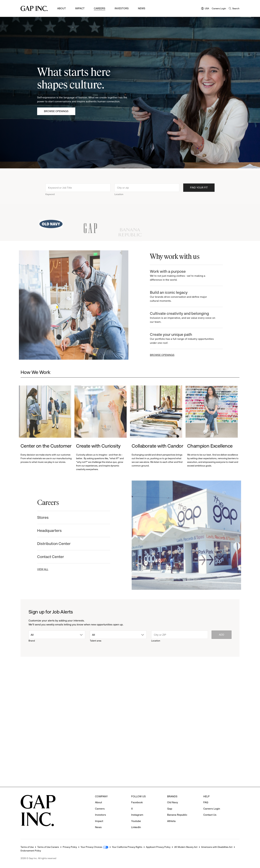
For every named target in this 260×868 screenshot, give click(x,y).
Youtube (136, 821)
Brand (32, 641)
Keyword (50, 198)
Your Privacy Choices (91, 847)
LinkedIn (136, 827)
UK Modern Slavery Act (186, 847)
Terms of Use (27, 847)
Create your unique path (187, 339)
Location (119, 198)
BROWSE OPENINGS (166, 355)
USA (205, 9)
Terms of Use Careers (48, 847)
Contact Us (210, 815)
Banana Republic (177, 815)
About (62, 8)
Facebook (137, 802)
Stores (39, 517)
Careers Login (219, 8)
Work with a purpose (187, 275)
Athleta (171, 821)
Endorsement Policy (31, 851)
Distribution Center (50, 544)
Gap (170, 809)
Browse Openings (56, 111)
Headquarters (45, 531)
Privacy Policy (70, 847)
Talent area (96, 641)
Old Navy (173, 802)
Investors (122, 8)
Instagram (137, 815)
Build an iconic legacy (187, 296)
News (142, 8)
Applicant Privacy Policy (158, 847)
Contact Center (46, 557)
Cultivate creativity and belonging (187, 318)
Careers (100, 8)
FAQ (206, 802)
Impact (80, 8)
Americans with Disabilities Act (217, 847)
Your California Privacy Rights (127, 847)
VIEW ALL (39, 569)
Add (222, 635)
